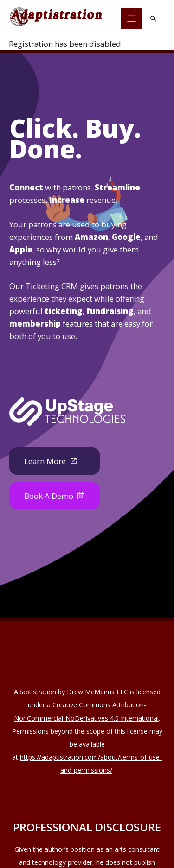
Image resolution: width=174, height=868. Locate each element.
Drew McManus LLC (97, 692)
